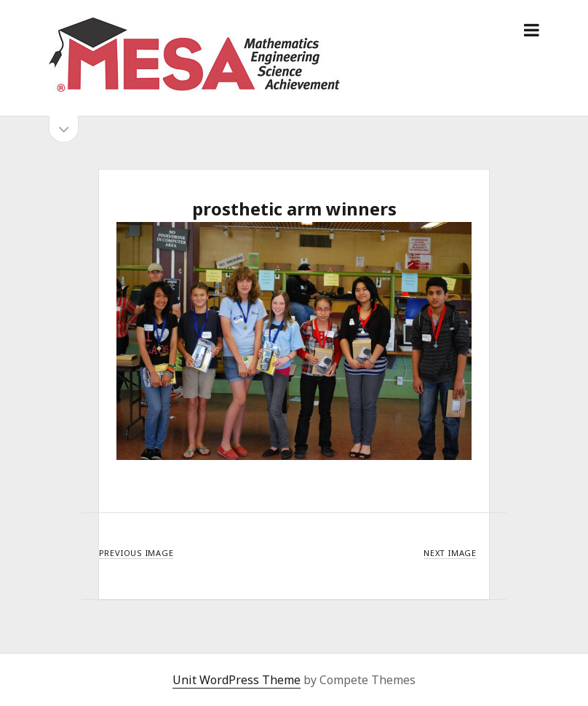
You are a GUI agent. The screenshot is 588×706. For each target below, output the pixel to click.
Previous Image (136, 553)
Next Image (450, 553)
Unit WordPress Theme (237, 680)
